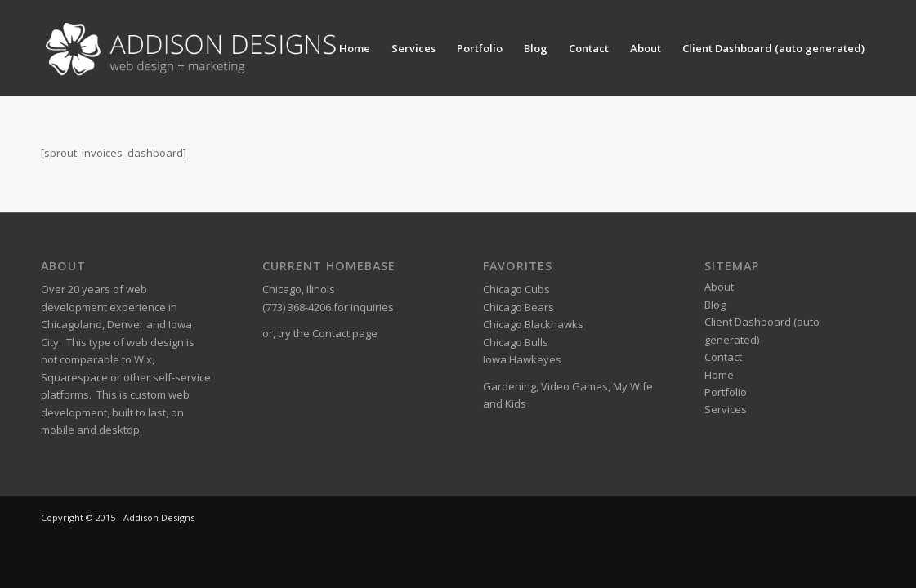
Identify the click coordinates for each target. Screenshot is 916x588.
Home (355, 48)
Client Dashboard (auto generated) (773, 48)
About (646, 48)
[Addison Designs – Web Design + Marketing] (195, 48)
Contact (589, 48)
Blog (536, 48)
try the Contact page (328, 333)
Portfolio (480, 48)
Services (413, 48)
